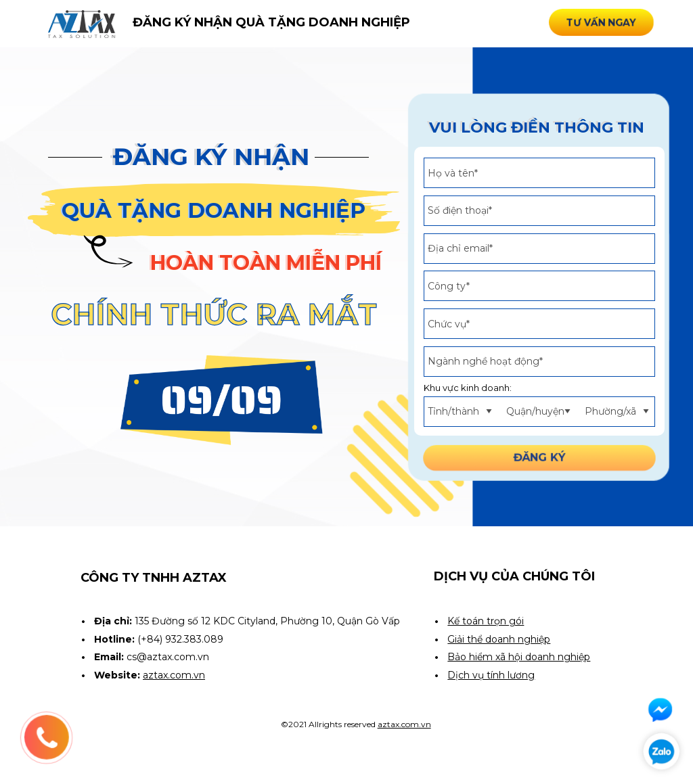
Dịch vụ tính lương (491, 675)
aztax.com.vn (404, 724)
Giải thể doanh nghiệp (499, 639)
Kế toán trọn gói (486, 621)
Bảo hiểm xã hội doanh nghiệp (519, 657)
